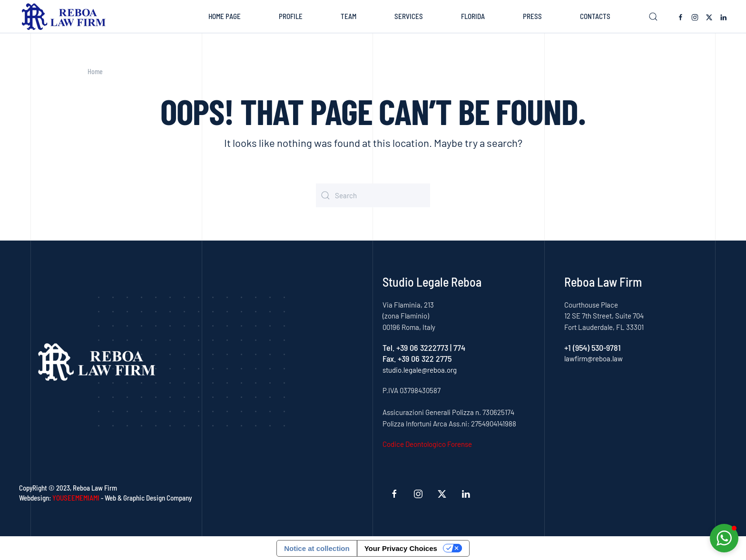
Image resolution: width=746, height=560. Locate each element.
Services (409, 16)
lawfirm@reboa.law (594, 358)
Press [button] (532, 16)
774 (459, 348)
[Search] (373, 195)
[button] (653, 17)
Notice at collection (317, 548)
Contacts (595, 16)
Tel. (389, 348)
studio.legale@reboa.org (420, 370)
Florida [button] (473, 16)
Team (348, 16)
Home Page (225, 16)
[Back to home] (66, 17)
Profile (291, 16)
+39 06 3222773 (422, 348)
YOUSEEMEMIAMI (76, 498)
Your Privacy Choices (401, 548)
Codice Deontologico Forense (427, 444)
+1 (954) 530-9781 (593, 348)
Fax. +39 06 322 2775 (417, 358)
